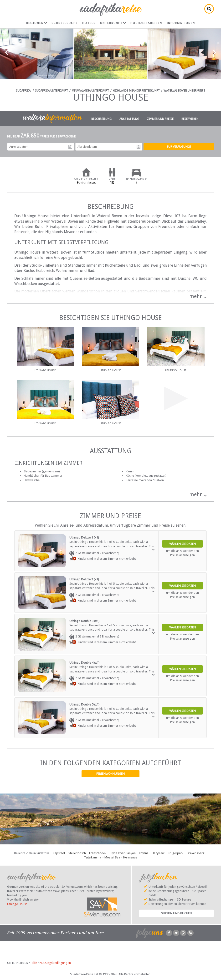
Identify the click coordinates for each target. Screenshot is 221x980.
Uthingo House (17, 904)
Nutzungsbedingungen (55, 963)
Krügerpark (176, 853)
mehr (196, 296)
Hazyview (158, 853)
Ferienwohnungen (110, 774)
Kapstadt (59, 853)
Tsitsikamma (93, 857)
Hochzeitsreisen (146, 23)
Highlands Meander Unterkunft (136, 91)
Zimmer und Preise (160, 119)
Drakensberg (196, 853)
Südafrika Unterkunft (51, 91)
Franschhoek (98, 853)
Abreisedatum (139, 147)
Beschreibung (101, 119)
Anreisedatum (70, 147)
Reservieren (190, 119)
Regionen (37, 23)
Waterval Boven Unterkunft (184, 91)
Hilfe (34, 963)
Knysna (144, 853)
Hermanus (130, 857)
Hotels (89, 23)
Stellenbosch (77, 853)
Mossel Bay (112, 857)
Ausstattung (129, 119)
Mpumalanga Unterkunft (90, 91)
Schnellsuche (65, 23)
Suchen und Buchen (176, 913)
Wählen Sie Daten (182, 544)
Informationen (181, 23)
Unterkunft (113, 23)
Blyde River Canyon (123, 853)
